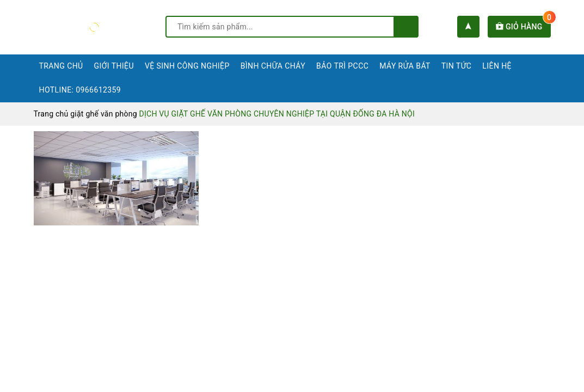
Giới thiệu (114, 66)
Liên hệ (497, 66)
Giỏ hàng (523, 27)
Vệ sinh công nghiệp (187, 66)
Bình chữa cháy (273, 66)
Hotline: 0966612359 (80, 90)
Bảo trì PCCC (342, 66)
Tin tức (457, 66)
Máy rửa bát (405, 66)
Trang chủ (61, 66)
